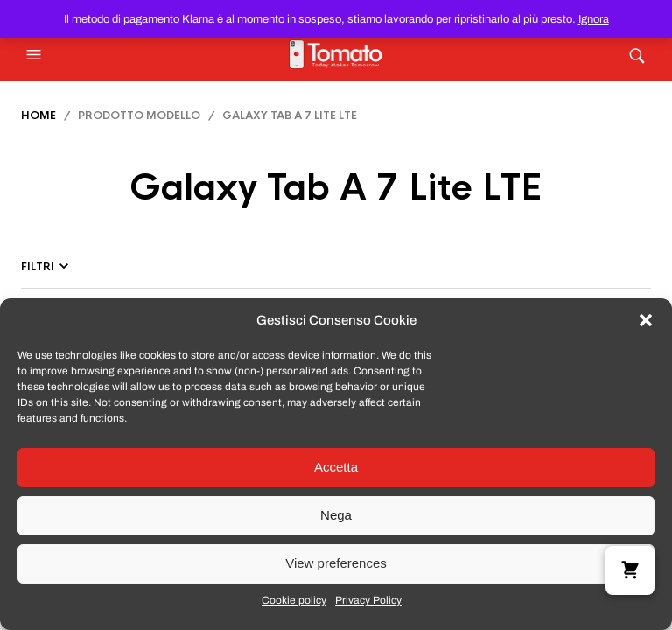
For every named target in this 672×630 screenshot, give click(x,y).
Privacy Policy (368, 600)
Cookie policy (294, 600)
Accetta (336, 467)
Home (38, 115)
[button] (646, 320)
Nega (336, 515)
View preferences (336, 563)
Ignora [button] (594, 19)
